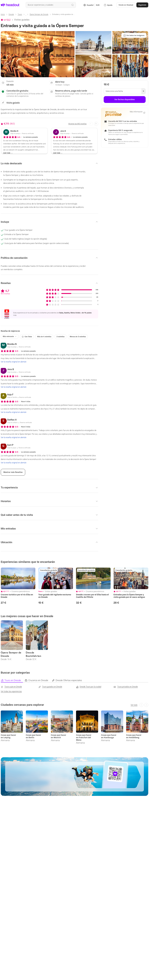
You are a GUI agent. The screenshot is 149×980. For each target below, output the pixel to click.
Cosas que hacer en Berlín (33, 736)
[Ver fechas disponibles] (125, 100)
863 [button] (9, 20)
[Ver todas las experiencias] (11, 691)
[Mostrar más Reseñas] (13, 472)
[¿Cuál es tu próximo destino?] (51, 5)
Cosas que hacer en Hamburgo (109, 736)
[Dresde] (11, 15)
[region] (18, 578)
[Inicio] (3, 15)
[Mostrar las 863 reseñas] (77, 124)
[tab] (13, 680)
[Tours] (20, 15)
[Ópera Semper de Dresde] (39, 15)
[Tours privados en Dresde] (126, 687)
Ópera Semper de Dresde (11, 654)
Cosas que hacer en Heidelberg (134, 736)
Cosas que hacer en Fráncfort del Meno (84, 737)
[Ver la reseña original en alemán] (14, 362)
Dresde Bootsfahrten (33, 654)
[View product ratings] (6, 20)
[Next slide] (96, 124)
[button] (126, 5)
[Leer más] (8, 153)
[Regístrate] (142, 5)
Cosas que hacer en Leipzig (8, 736)
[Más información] (137, 112)
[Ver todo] (134, 705)
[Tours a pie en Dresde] (11, 687)
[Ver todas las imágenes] (134, 35)
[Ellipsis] (26, 16)
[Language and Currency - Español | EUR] (91, 5)
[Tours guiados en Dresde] (50, 687)
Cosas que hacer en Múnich (58, 736)
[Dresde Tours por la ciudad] (89, 687)
